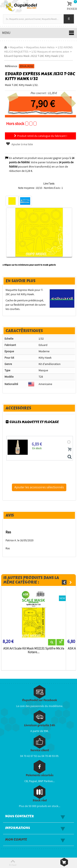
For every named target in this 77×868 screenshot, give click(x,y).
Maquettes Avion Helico (40, 47)
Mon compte (16, 840)
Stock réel (40, 800)
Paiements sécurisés (40, 775)
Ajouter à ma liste (19, 144)
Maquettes (17, 47)
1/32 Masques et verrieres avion (50, 52)
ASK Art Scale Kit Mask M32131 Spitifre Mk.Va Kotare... (34, 650)
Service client (40, 750)
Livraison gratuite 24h (40, 725)
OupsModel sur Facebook (40, 700)
